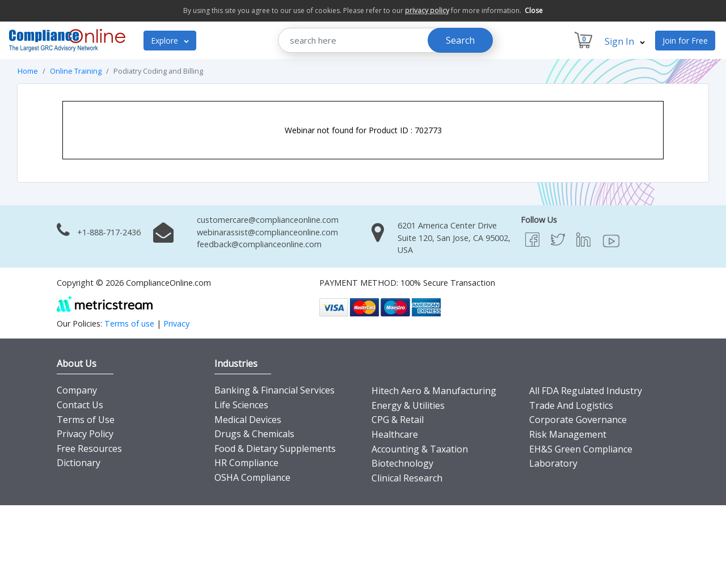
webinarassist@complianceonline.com (267, 232)
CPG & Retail (398, 420)
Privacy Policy (85, 434)
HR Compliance (246, 463)
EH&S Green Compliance (581, 449)
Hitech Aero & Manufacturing (434, 391)
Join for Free (685, 41)
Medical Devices (248, 420)
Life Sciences (241, 405)
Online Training (76, 71)
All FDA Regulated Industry (586, 391)
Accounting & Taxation (420, 449)
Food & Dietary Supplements (275, 449)
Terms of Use (86, 420)
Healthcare (395, 434)
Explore (170, 41)
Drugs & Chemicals (254, 434)
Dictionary (79, 463)
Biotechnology (402, 463)
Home (28, 71)
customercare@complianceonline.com (268, 220)
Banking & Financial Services (275, 390)
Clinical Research (407, 478)
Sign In (625, 41)
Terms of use (129, 323)
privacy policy (427, 10)
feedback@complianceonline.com (259, 244)
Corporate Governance (578, 420)
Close (534, 10)
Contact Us (80, 405)
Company (77, 390)
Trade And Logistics (571, 405)
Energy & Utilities (408, 405)
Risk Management (568, 434)
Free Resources (89, 449)
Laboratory (553, 463)
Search (460, 40)
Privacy (176, 323)
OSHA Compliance (252, 477)
